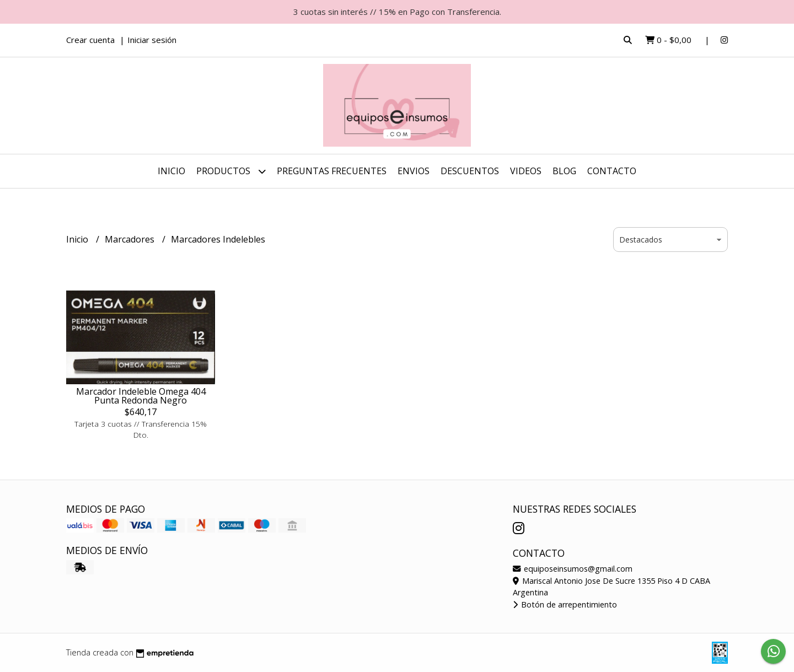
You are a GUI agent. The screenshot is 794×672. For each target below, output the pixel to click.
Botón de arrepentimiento (565, 604)
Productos (231, 171)
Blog (564, 171)
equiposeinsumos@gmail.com (573, 569)
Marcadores (131, 239)
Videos (526, 171)
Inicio (171, 171)
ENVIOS (414, 171)
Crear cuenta (90, 40)
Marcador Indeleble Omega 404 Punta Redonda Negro (141, 396)
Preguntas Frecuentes (332, 171)
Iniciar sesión (152, 40)
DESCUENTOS (470, 171)
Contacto (612, 171)
